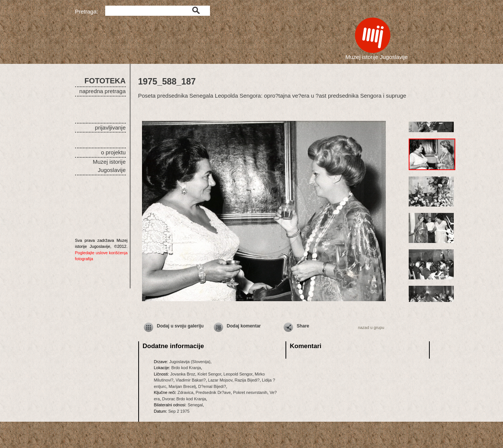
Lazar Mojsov (220, 380)
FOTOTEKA (105, 81)
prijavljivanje (110, 127)
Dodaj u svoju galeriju (181, 326)
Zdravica (185, 392)
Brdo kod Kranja (186, 368)
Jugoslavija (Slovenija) (190, 362)
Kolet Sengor (209, 374)
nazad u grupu (371, 327)
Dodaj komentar (244, 326)
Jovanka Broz (183, 374)
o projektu (113, 152)
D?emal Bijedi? (212, 386)
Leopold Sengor (238, 374)
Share (303, 326)
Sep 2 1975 (179, 411)
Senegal (195, 405)
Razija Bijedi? (247, 380)
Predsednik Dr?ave (213, 392)
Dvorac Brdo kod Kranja (184, 399)
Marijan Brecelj (182, 386)
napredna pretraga (102, 91)
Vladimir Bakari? (191, 380)
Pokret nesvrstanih (250, 392)
